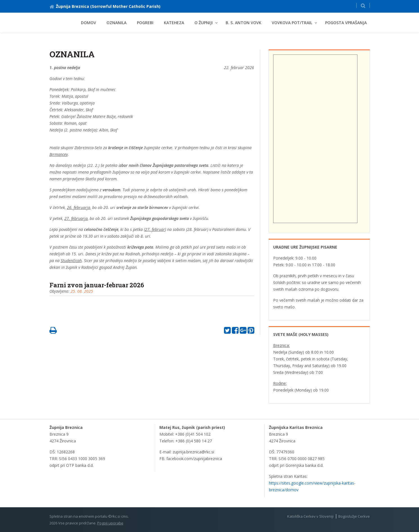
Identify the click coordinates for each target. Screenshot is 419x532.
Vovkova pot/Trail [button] (292, 23)
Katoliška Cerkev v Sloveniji (310, 516)
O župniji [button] (204, 23)
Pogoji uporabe (110, 523)
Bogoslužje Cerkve (354, 516)
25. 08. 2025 (82, 291)
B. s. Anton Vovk (244, 23)
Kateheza (174, 23)
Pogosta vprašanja (346, 23)
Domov (89, 23)
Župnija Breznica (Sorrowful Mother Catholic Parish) (105, 6)
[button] (363, 5)
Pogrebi (145, 23)
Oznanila (116, 23)
